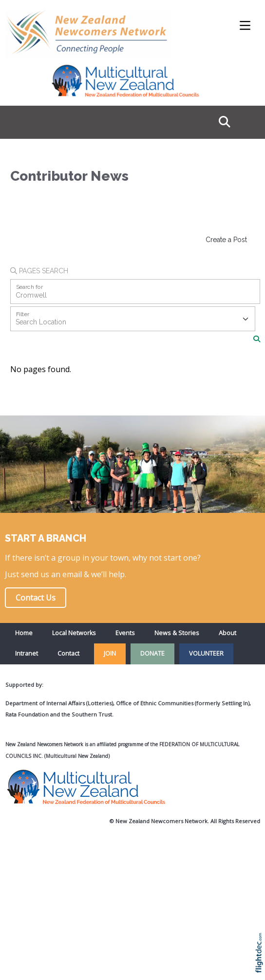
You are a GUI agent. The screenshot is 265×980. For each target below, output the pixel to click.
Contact (68, 653)
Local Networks (74, 633)
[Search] (257, 339)
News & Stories (177, 633)
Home (24, 633)
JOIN (110, 653)
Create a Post (226, 240)
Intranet (27, 653)
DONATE (152, 653)
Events (125, 633)
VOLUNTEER (206, 653)
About (227, 633)
